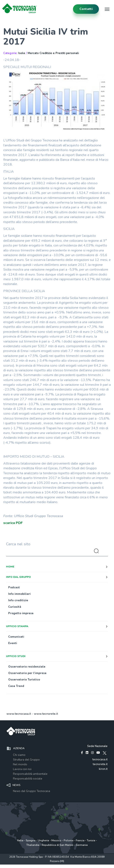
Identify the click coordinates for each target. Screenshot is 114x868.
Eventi (13, 643)
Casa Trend (16, 686)
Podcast (14, 587)
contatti (86, 9)
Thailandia (33, 845)
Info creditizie (18, 600)
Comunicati (16, 637)
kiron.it (103, 769)
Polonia (69, 840)
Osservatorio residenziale (27, 667)
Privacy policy (26, 866)
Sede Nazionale (97, 746)
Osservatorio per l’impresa (27, 673)
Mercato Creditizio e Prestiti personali (53, 53)
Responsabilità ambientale (30, 774)
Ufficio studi (16, 656)
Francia (80, 840)
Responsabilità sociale (28, 779)
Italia (20, 840)
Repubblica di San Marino (58, 845)
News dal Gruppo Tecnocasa (32, 791)
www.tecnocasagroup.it (83, 866)
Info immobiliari (19, 594)
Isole (22, 53)
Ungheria (43, 840)
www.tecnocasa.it (19, 714)
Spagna (31, 840)
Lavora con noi (22, 769)
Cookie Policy (60, 866)
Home (10, 567)
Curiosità (15, 607)
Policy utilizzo (43, 866)
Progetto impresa (21, 613)
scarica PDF (13, 523)
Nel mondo (20, 764)
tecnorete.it (100, 764)
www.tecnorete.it (46, 714)
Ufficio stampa (17, 626)
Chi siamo (19, 755)
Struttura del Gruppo (26, 760)
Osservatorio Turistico (24, 680)
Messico (56, 840)
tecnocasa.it (100, 759)
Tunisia (91, 840)
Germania (82, 845)
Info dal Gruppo (18, 577)
